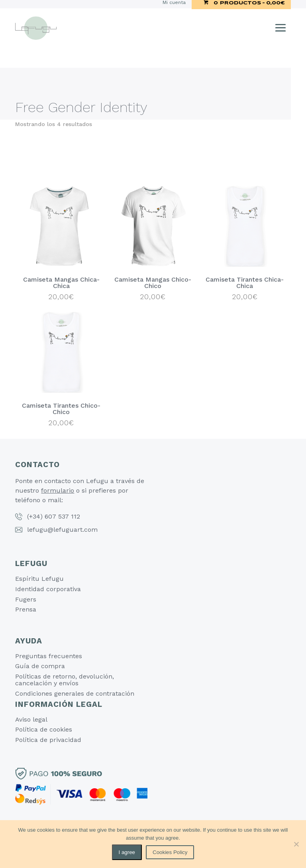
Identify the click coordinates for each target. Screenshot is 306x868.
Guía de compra (40, 666)
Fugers (26, 599)
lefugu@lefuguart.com (62, 530)
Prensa (26, 609)
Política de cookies (44, 729)
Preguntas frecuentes (49, 656)
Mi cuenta (174, 3)
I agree (127, 852)
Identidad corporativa (48, 589)
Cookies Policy (170, 852)
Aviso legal (31, 719)
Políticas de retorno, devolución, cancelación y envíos (65, 680)
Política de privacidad (48, 740)
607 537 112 (62, 516)
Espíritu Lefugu (39, 579)
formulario (58, 490)
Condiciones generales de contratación (75, 693)
